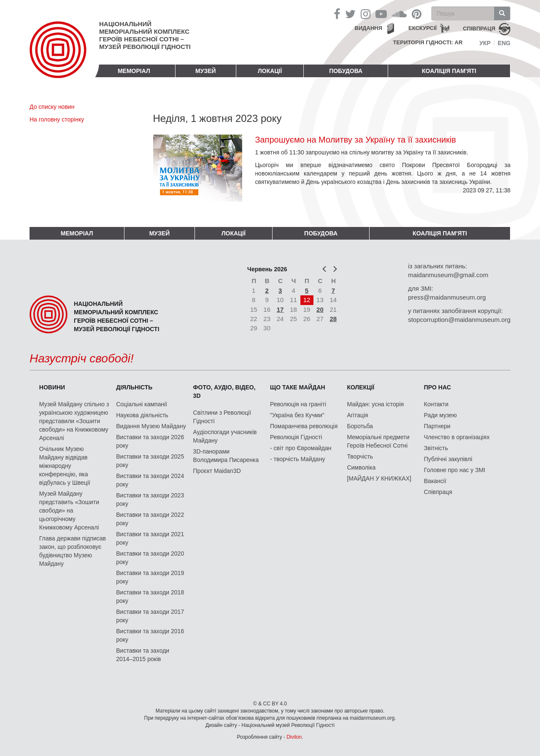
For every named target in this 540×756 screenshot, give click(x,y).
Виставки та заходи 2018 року (150, 597)
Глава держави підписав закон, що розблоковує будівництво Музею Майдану (73, 551)
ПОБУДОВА (346, 71)
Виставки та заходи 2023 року (150, 499)
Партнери (437, 426)
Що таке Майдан (298, 387)
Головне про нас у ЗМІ (455, 470)
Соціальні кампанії (142, 404)
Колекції (360, 387)
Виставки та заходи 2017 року (150, 616)
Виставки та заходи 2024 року (150, 480)
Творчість (360, 456)
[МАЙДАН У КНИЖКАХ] (379, 478)
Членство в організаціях (457, 437)
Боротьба (360, 426)
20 (320, 309)
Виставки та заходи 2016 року (150, 635)
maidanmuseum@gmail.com (448, 275)
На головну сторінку (57, 119)
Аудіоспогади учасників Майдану (225, 436)
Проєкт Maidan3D (217, 471)
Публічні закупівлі (448, 459)
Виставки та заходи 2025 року (150, 461)
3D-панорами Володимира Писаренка (226, 456)
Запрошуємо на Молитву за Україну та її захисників (355, 140)
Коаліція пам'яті (449, 71)
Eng (504, 43)
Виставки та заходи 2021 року (150, 538)
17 (280, 309)
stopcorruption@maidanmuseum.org (459, 320)
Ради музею (440, 415)
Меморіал (134, 71)
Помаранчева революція (304, 426)
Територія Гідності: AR (428, 42)
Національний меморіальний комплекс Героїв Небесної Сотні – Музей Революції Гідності (145, 35)
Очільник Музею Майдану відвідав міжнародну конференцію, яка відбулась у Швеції (65, 466)
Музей (206, 71)
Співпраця (438, 492)
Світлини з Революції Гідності (222, 417)
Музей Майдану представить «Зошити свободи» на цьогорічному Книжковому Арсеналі (69, 510)
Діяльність (134, 387)
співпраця (479, 28)
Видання (369, 28)
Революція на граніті (298, 404)
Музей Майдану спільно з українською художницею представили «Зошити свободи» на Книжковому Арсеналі (74, 421)
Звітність (436, 448)
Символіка (361, 467)
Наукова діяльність (142, 415)
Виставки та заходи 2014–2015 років (143, 655)
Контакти (436, 404)
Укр (485, 43)
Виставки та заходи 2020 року (150, 558)
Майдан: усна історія (375, 404)
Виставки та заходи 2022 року (150, 519)
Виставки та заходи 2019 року (150, 577)
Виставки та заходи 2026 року (150, 441)
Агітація (357, 415)
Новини (52, 387)
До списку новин (52, 107)
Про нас (437, 387)
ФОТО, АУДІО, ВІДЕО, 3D (224, 391)
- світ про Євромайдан (301, 448)
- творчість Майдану (298, 459)
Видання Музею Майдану (151, 426)
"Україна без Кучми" (297, 415)
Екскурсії (423, 28)
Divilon (294, 737)
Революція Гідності (296, 437)
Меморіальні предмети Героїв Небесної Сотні (378, 441)
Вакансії (435, 481)
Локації (270, 71)
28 (333, 319)
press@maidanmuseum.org (447, 297)
